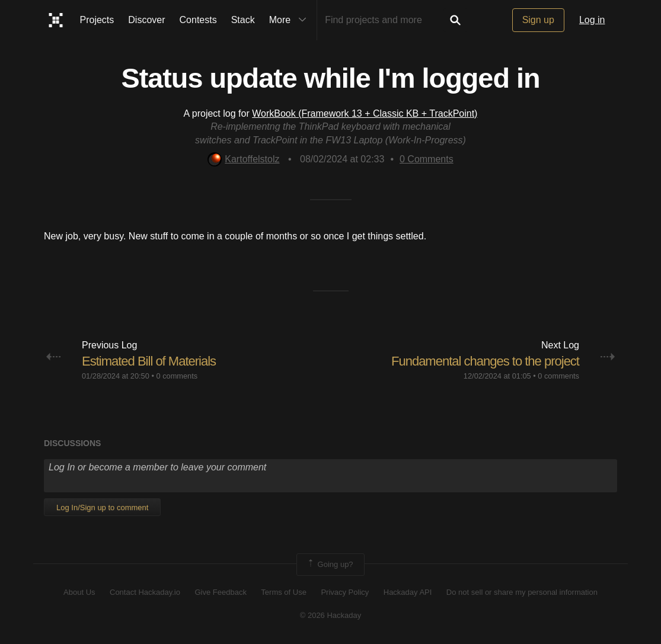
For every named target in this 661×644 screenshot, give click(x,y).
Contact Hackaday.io (145, 592)
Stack (243, 20)
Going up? (330, 565)
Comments (427, 159)
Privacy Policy (345, 592)
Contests (198, 20)
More (290, 20)
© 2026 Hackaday (331, 615)
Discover (146, 20)
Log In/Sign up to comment (102, 507)
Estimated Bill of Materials (149, 361)
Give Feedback (220, 592)
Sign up (538, 20)
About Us (79, 592)
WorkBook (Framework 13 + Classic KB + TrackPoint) (365, 113)
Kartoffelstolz (243, 159)
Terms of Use (284, 592)
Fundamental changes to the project (485, 361)
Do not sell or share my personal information (522, 592)
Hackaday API (408, 592)
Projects (97, 20)
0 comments (177, 376)
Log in (592, 20)
